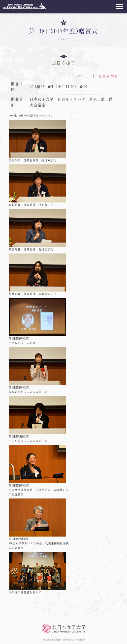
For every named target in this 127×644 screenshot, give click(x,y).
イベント (81, 76)
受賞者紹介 (108, 76)
